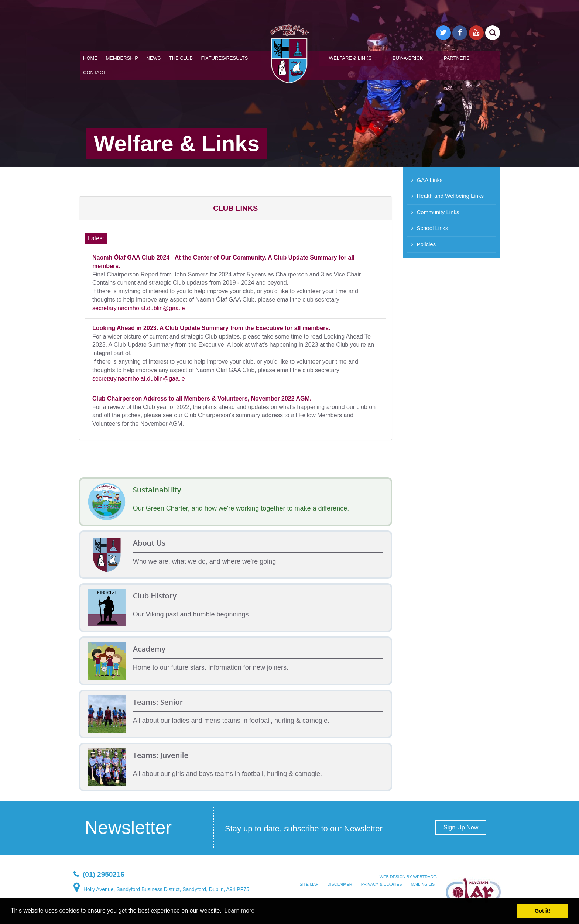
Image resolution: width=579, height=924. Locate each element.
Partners (457, 58)
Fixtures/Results (225, 58)
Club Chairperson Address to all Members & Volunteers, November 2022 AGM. (202, 399)
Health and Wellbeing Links (450, 196)
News (153, 58)
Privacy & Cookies (382, 884)
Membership (122, 58)
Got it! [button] (542, 911)
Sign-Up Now (461, 827)
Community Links (438, 212)
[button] (235, 208)
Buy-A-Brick (408, 58)
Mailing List (424, 884)
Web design (393, 877)
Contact (95, 73)
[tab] (236, 208)
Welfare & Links (350, 58)
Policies (426, 244)
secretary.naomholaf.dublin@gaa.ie (139, 308)
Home (90, 58)
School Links (433, 228)
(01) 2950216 (104, 874)
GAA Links (430, 180)
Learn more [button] (239, 911)
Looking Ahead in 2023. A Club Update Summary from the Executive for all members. (211, 328)
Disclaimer (340, 884)
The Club (181, 58)
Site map (309, 884)
